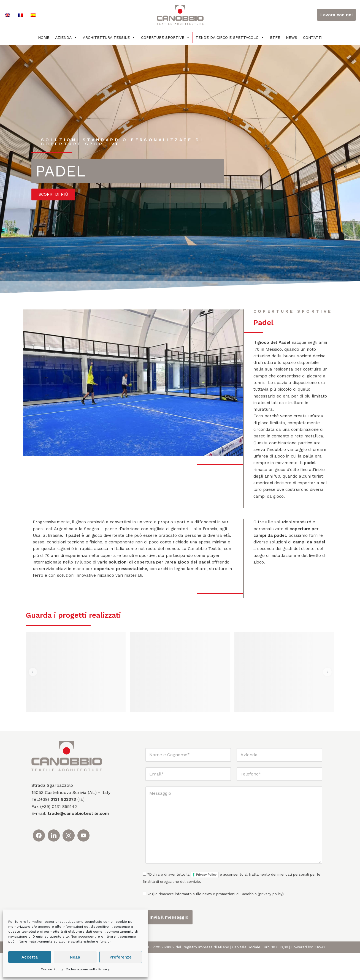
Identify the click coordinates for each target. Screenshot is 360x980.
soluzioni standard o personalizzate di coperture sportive (125, 142)
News (292, 37)
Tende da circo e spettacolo (230, 37)
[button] (33, 699)
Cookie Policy (52, 969)
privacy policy (271, 921)
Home (44, 37)
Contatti (313, 37)
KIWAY (320, 974)
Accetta (30, 957)
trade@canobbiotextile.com (78, 841)
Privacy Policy (206, 902)
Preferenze (121, 957)
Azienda (66, 37)
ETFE (275, 37)
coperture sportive (294, 315)
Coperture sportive (165, 37)
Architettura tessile (109, 37)
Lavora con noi (336, 15)
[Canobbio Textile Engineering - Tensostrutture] (180, 15)
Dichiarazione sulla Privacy (88, 969)
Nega (75, 957)
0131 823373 (63, 826)
